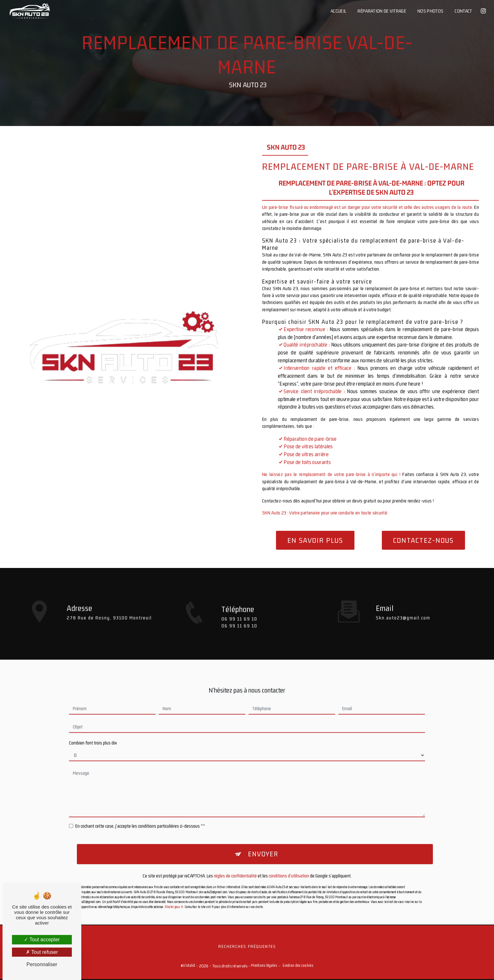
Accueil (338, 11)
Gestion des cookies (298, 966)
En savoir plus (315, 540)
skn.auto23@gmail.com (403, 606)
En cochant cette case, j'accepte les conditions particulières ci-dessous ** (140, 815)
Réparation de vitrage (382, 11)
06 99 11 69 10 (239, 630)
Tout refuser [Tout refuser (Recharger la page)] (42, 952)
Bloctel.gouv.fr (174, 896)
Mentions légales (264, 966)
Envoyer (263, 843)
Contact (463, 11)
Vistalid (189, 966)
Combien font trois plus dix (93, 732)
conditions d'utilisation (289, 865)
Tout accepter (42, 940)
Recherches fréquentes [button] (247, 947)
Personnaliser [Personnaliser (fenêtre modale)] (42, 964)
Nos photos (430, 11)
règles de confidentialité (235, 865)
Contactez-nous (423, 540)
